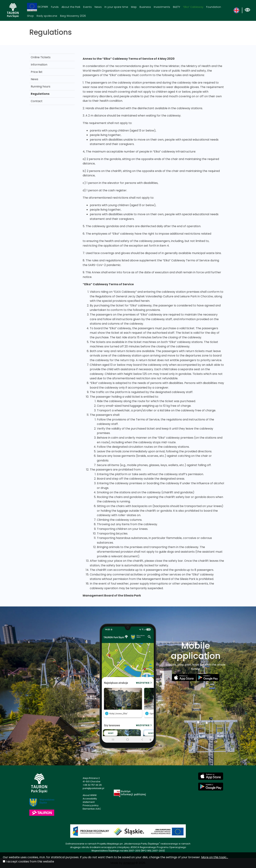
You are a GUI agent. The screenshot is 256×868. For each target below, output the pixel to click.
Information (39, 65)
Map (134, 7)
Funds (55, 7)
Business (145, 7)
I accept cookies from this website (30, 861)
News (98, 7)
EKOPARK (38, 7)
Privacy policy (91, 805)
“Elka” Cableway (193, 7)
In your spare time (116, 7)
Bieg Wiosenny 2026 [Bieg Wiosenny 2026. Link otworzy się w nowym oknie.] (73, 16)
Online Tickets (41, 57)
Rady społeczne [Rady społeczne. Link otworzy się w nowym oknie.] (47, 16)
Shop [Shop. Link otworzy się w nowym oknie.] (30, 16)
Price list (37, 72)
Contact (37, 101)
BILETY (177, 7)
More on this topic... (215, 857)
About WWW (90, 795)
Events (87, 7)
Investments (162, 7)
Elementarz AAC (92, 809)
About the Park (71, 7)
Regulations (40, 94)
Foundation (214, 7)
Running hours (41, 86)
